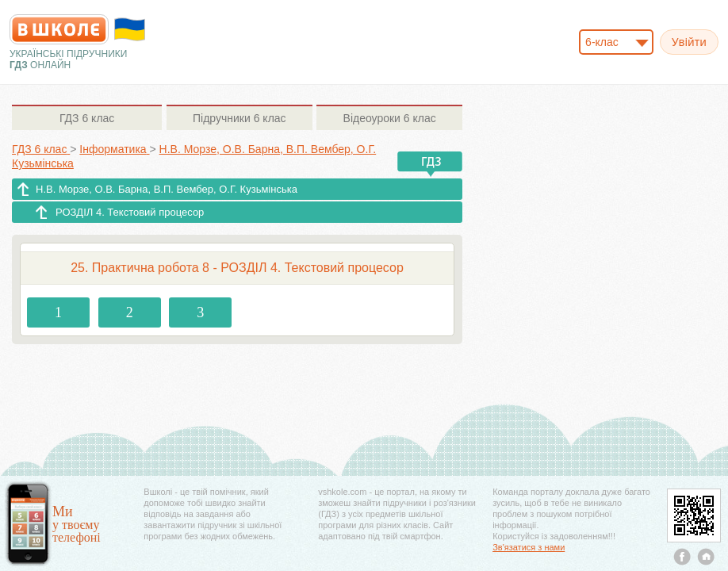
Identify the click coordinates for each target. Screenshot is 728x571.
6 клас (87, 118)
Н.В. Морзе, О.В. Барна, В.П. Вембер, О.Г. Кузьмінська (167, 189)
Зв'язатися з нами (529, 547)
